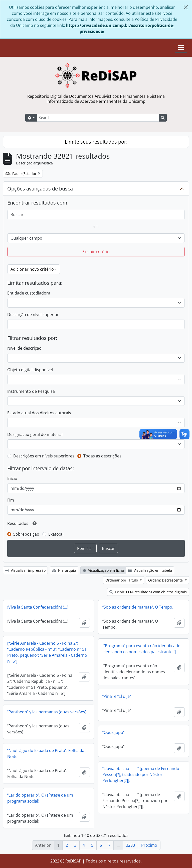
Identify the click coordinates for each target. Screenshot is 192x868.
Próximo (149, 845)
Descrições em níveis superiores (44, 456)
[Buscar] (96, 215)
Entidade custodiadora (29, 293)
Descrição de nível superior (33, 315)
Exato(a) (56, 534)
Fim (11, 500)
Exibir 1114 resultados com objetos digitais (148, 592)
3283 (130, 845)
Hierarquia (64, 570)
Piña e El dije (117, 696)
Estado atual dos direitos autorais (39, 413)
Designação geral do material (35, 434)
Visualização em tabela (150, 570)
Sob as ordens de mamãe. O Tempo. (138, 607)
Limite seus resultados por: (96, 142)
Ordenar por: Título (122, 580)
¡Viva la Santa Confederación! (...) (38, 607)
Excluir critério (96, 252)
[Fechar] (186, 7)
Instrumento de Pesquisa (31, 391)
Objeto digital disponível (30, 370)
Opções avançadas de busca (40, 189)
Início (12, 478)
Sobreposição (26, 534)
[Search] (98, 118)
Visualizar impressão (25, 570)
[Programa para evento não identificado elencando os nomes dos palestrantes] (141, 649)
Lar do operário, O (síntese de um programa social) (40, 798)
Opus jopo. (114, 732)
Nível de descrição (24, 348)
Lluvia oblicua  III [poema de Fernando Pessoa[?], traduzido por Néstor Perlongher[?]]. (141, 775)
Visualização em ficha (103, 570)
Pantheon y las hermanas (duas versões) (47, 712)
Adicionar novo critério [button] (32, 269)
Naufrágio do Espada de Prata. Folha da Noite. (46, 753)
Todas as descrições (102, 456)
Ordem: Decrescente (166, 580)
